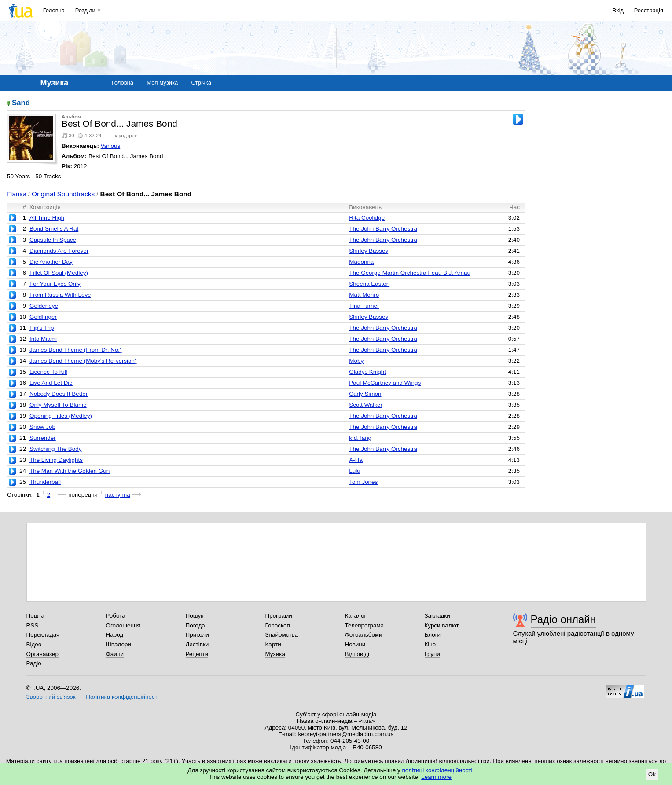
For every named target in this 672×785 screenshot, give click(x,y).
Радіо (34, 663)
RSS (33, 625)
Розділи (85, 10)
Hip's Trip (42, 328)
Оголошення (123, 625)
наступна (118, 495)
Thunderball (45, 482)
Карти (273, 644)
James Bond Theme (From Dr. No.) (76, 350)
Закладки (437, 616)
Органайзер (42, 654)
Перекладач (43, 635)
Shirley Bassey (369, 251)
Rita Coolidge (367, 218)
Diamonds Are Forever (59, 251)
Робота (116, 616)
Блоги (433, 635)
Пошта (35, 616)
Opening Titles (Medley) (61, 416)
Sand (21, 103)
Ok (652, 774)
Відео (34, 644)
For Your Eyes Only (55, 284)
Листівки (197, 644)
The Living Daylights (56, 460)
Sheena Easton (369, 284)
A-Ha (356, 460)
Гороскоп (278, 625)
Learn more (436, 777)
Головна (54, 10)
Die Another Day (51, 262)
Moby (356, 361)
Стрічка (201, 83)
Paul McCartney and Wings (385, 383)
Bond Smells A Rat (54, 229)
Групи (432, 654)
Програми (279, 616)
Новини (355, 644)
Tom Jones (363, 482)
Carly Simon (365, 394)
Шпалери (119, 644)
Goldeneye (44, 306)
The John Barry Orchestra (383, 229)
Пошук (195, 616)
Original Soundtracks (63, 194)
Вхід (618, 10)
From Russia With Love (60, 295)
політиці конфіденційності (437, 770)
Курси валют (442, 625)
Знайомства (282, 635)
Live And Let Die (51, 383)
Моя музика (162, 83)
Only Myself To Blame (58, 405)
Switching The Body (56, 449)
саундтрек (125, 136)
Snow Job (42, 427)
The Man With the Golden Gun (70, 471)
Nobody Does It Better (59, 394)
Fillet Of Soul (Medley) (59, 273)
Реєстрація (649, 10)
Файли (115, 654)
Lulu (354, 471)
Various (111, 146)
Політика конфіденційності (122, 697)
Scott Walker (366, 405)
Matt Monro (364, 295)
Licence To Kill (48, 372)
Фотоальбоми (364, 635)
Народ (115, 635)
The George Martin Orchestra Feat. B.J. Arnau (410, 273)
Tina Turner (364, 306)
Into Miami (43, 339)
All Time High (47, 218)
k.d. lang (360, 438)
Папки (17, 194)
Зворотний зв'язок (51, 697)
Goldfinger (43, 317)
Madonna (361, 262)
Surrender (43, 438)
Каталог (356, 616)
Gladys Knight (367, 372)
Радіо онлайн (564, 619)
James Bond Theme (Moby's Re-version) (83, 361)
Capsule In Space (53, 240)
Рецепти (197, 654)
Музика (275, 654)
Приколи (197, 635)
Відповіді (357, 654)
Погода (195, 625)
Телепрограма (365, 625)
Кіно (430, 644)
